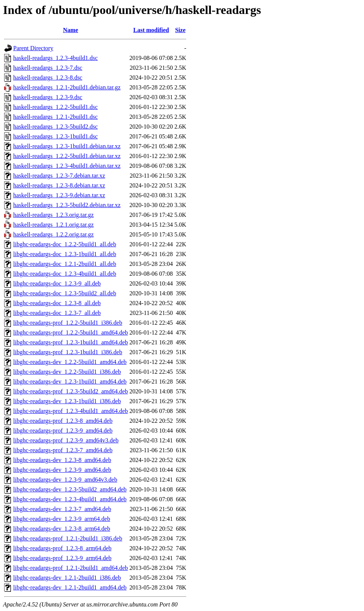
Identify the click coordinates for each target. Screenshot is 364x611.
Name (71, 30)
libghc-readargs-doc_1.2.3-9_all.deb (57, 283)
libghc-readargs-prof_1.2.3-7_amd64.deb (63, 450)
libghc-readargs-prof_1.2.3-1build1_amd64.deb (71, 342)
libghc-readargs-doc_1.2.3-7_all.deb (57, 313)
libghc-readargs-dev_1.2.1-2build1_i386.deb (67, 578)
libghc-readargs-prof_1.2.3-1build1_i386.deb (68, 352)
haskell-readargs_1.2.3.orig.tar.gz (53, 215)
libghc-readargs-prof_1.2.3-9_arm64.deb (62, 558)
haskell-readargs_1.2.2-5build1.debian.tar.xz (67, 156)
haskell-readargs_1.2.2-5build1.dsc (55, 107)
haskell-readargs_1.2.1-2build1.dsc (55, 117)
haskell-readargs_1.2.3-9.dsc (48, 97)
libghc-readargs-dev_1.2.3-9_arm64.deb (62, 519)
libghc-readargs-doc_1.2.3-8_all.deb (57, 303)
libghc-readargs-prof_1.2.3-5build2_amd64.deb (71, 391)
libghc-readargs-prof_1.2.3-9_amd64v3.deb (66, 440)
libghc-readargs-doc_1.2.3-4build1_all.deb (65, 274)
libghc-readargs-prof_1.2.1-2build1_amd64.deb (71, 568)
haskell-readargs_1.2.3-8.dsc (48, 78)
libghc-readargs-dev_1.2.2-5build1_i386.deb (67, 372)
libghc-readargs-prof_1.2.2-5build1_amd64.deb (71, 332)
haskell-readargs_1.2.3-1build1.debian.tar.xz (67, 146)
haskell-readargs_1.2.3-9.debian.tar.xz (59, 195)
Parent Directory (33, 48)
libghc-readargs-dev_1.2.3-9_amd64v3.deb (65, 480)
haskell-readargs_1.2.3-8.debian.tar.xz (59, 185)
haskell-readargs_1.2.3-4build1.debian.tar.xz (67, 166)
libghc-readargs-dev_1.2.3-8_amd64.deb (62, 460)
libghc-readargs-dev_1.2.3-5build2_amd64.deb (70, 489)
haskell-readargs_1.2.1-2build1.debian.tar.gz (67, 87)
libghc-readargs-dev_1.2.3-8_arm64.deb (62, 529)
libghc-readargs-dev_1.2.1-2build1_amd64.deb (70, 587)
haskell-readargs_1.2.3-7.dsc (48, 68)
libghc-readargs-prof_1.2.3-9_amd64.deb (63, 431)
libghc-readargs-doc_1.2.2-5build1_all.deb (65, 244)
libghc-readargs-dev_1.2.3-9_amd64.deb (62, 470)
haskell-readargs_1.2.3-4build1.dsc (55, 58)
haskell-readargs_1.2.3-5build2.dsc (55, 127)
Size (180, 30)
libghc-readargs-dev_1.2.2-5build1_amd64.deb (70, 362)
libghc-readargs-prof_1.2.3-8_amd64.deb (63, 421)
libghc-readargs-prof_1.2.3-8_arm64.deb (62, 548)
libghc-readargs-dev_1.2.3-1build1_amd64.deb (70, 381)
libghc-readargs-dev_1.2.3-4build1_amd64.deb (70, 499)
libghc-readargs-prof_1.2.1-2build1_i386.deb (68, 538)
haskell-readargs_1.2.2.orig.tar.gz (53, 234)
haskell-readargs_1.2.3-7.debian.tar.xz (59, 176)
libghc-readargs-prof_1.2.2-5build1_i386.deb (68, 323)
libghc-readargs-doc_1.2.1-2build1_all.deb (65, 264)
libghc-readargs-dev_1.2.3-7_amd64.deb (62, 509)
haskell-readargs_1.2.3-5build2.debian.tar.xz (67, 205)
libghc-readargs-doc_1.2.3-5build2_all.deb (65, 293)
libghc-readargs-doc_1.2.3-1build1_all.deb (65, 254)
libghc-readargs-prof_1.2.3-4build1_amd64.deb (71, 411)
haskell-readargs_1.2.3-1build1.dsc (55, 136)
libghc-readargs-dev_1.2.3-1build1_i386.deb (67, 401)
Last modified (151, 30)
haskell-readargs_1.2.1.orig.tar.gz (53, 225)
